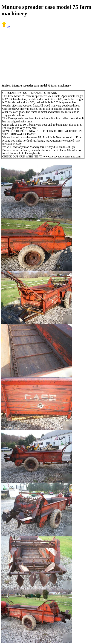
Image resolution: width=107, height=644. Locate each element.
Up (6, 27)
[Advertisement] (54, 56)
